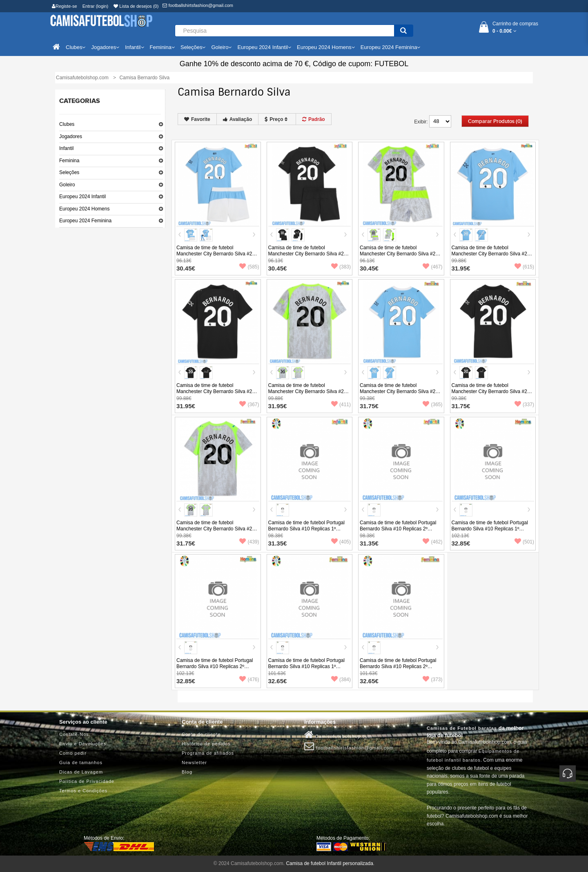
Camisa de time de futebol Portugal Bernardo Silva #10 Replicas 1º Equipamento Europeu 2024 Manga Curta (490, 532)
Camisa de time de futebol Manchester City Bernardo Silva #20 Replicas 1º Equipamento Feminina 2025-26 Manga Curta (399, 395)
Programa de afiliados (208, 753)
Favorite (197, 119)
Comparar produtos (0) (495, 121)
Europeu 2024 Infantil (82, 197)
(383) (341, 267)
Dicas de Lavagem (81, 772)
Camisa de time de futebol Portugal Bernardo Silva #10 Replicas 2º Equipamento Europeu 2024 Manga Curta (215, 670)
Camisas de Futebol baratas (462, 728)
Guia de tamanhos (81, 762)
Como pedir (73, 753)
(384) (341, 680)
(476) (249, 680)
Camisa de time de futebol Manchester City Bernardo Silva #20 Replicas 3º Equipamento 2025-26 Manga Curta (307, 395)
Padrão (314, 119)
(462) (432, 542)
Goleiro (67, 185)
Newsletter (194, 762)
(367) (249, 405)
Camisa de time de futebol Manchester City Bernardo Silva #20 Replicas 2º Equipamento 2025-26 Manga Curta (216, 395)
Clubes (67, 124)
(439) (249, 542)
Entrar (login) (96, 6)
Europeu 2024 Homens (84, 209)
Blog (187, 772)
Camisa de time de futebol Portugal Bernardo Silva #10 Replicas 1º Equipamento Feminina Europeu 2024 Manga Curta (310, 670)
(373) (432, 680)
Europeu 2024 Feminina (85, 221)
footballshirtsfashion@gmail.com (198, 5)
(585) (249, 267)
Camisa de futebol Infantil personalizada (329, 863)
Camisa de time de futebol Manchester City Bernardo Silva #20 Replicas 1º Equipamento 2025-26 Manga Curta (491, 257)
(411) (341, 405)
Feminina (69, 161)
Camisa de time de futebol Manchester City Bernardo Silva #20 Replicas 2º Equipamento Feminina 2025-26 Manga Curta (491, 395)
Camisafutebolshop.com (338, 735)
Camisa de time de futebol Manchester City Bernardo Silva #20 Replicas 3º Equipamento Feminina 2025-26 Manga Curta (216, 532)
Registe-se (65, 6)
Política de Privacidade (87, 781)
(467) (432, 267)
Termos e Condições (83, 791)
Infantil (66, 148)
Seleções (69, 172)
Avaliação (238, 119)
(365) (432, 405)
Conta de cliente (201, 734)
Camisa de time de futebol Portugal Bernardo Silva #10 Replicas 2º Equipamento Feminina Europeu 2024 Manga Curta (401, 670)
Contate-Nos (74, 734)
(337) (524, 405)
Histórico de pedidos (206, 744)
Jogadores (71, 136)
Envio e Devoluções (83, 744)
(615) (524, 267)
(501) (524, 542)
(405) (341, 542)
